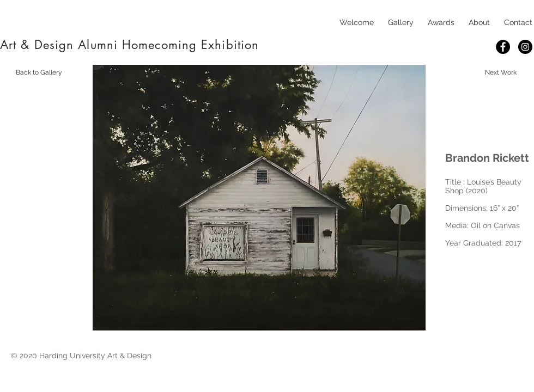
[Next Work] (501, 72)
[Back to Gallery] (39, 72)
